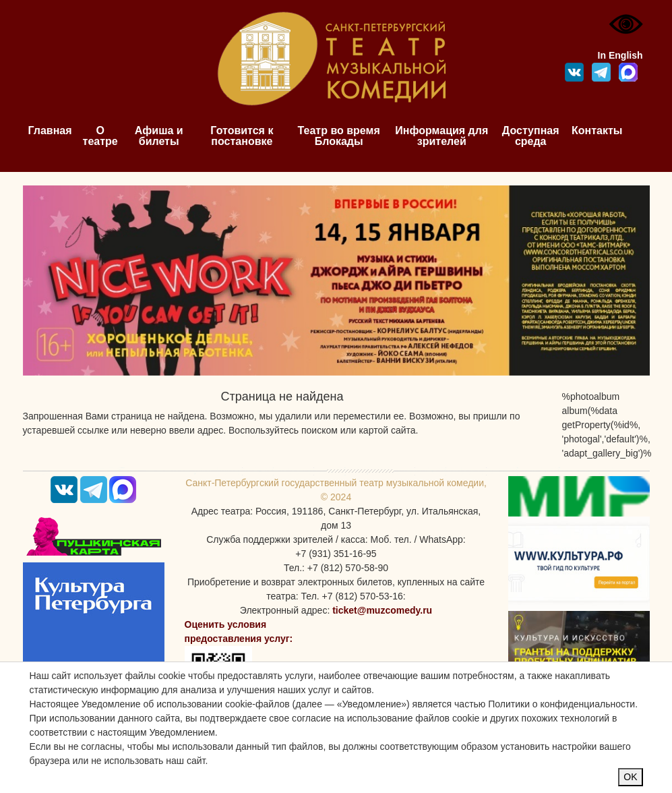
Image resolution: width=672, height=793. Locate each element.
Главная (50, 130)
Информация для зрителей (441, 136)
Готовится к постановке (242, 136)
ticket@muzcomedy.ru (382, 610)
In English (620, 55)
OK (630, 777)
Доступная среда (531, 136)
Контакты (597, 130)
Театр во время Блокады (339, 136)
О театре (100, 136)
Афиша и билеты (159, 136)
